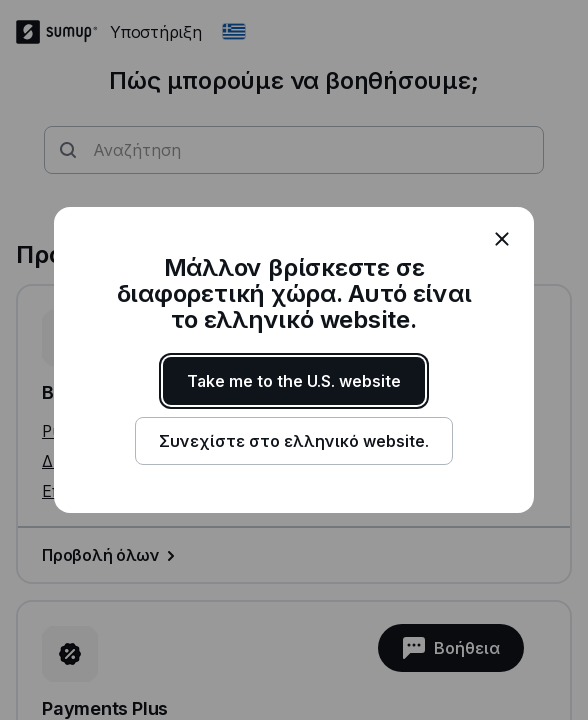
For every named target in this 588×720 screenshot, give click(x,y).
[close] (502, 239)
